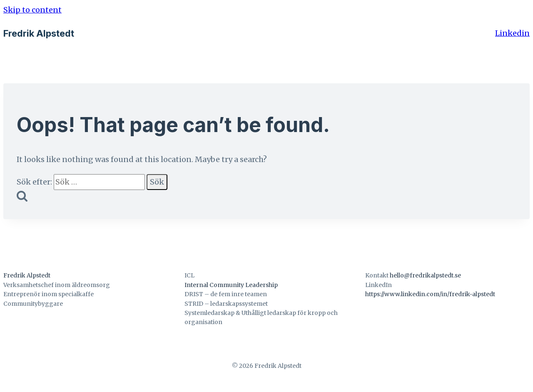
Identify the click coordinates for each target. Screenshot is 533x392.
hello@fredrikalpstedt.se (425, 275)
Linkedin (512, 33)
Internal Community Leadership (231, 285)
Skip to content (32, 10)
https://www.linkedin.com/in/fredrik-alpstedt (430, 294)
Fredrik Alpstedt (27, 275)
